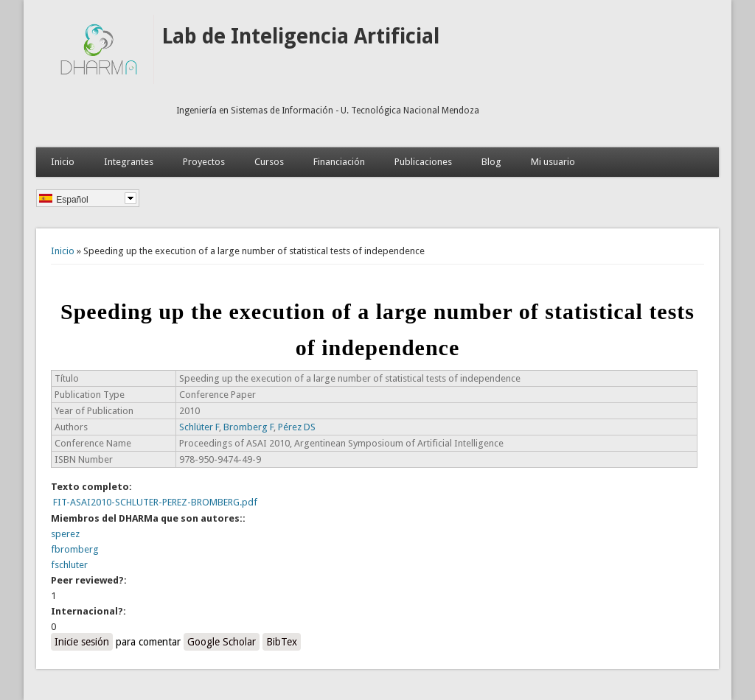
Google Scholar (222, 642)
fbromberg (75, 549)
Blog (491, 162)
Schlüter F (199, 427)
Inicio (63, 162)
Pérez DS (297, 427)
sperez (65, 534)
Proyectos (204, 162)
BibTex (282, 642)
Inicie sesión (82, 642)
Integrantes (129, 162)
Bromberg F (248, 427)
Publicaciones (423, 162)
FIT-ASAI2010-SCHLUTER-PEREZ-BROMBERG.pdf (155, 502)
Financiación (339, 162)
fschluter (69, 565)
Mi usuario (553, 162)
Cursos (269, 162)
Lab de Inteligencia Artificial (300, 36)
